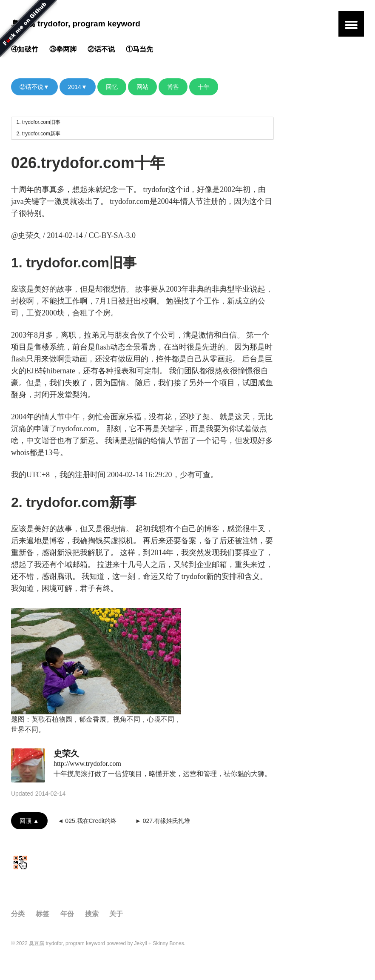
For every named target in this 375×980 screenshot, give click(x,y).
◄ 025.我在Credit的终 (87, 821)
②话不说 (101, 49)
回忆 (112, 87)
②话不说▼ (34, 87)
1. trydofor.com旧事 (38, 122)
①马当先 (139, 49)
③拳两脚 (63, 49)
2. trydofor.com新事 (38, 134)
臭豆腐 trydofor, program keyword (76, 24)
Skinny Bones (168, 943)
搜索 (92, 914)
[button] (351, 24)
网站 (142, 87)
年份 (67, 914)
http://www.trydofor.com (87, 764)
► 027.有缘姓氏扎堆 (163, 821)
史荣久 (66, 754)
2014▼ (78, 87)
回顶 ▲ (29, 821)
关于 (116, 914)
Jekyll (141, 943)
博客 (173, 87)
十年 (204, 87)
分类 (18, 914)
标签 (43, 914)
